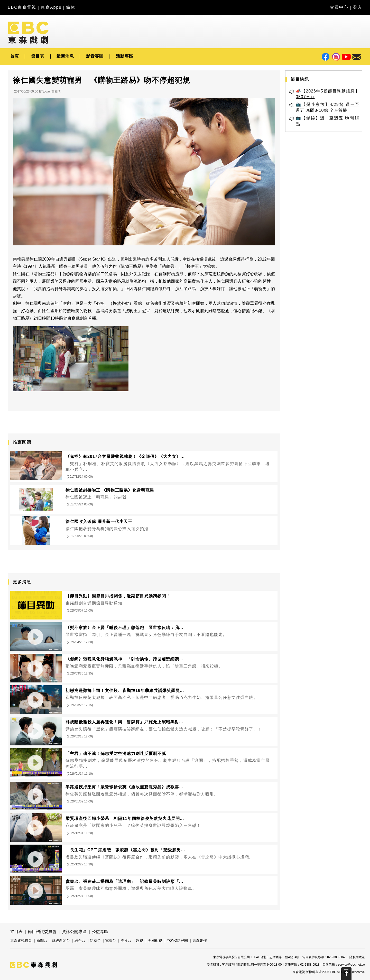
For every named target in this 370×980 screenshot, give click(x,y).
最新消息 (65, 56)
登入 (358, 7)
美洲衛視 (155, 940)
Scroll (346, 974)
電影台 (110, 940)
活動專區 (125, 56)
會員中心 (339, 7)
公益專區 (100, 932)
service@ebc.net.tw (351, 965)
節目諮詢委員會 (42, 932)
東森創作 (200, 940)
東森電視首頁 (21, 940)
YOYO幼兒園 (177, 940)
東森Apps (51, 7)
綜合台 (80, 940)
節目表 (38, 56)
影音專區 (95, 56)
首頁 (15, 56)
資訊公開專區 (74, 932)
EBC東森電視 (22, 7)
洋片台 (126, 940)
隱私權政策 (357, 957)
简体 (71, 7)
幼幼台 (95, 940)
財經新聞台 (61, 940)
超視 (140, 940)
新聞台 (42, 940)
